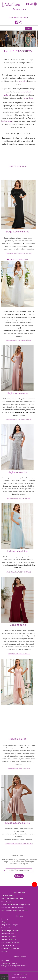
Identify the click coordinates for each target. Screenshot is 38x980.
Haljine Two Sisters (19, 907)
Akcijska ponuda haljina (10, 948)
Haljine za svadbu (8, 934)
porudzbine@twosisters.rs (19, 18)
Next (37, 39)
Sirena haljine (6, 928)
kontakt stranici (7, 121)
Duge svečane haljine (10, 925)
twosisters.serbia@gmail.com (18, 905)
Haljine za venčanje (9, 940)
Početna (5, 919)
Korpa (6, 976)
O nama (4, 922)
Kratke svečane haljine (10, 942)
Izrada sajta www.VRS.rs (19, 978)
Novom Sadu (28, 98)
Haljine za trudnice (9, 937)
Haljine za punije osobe (10, 931)
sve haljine (23, 81)
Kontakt (4, 951)
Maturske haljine (8, 945)
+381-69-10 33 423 (19, 9)
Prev (1, 39)
